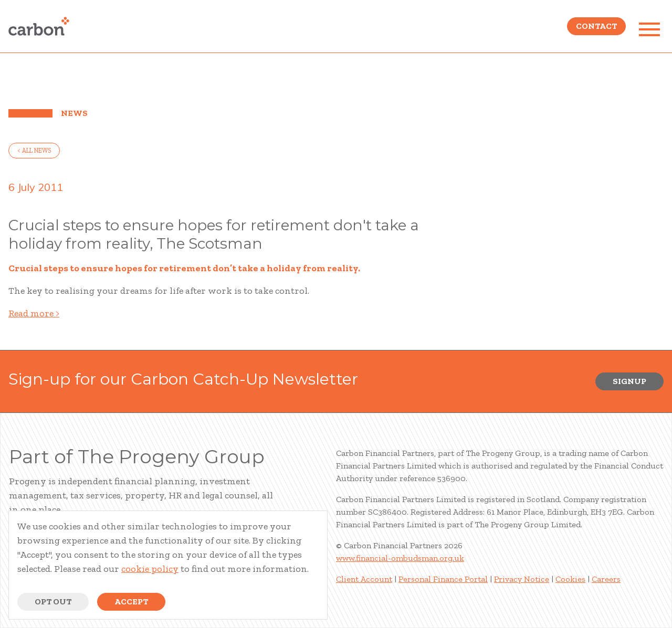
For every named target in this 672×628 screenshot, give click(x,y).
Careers (606, 579)
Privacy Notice (522, 579)
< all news (34, 151)
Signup (629, 381)
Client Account (364, 579)
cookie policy (150, 569)
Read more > (34, 313)
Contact (596, 29)
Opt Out (53, 602)
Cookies (570, 579)
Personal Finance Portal (443, 579)
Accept (131, 602)
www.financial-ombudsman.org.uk (400, 558)
